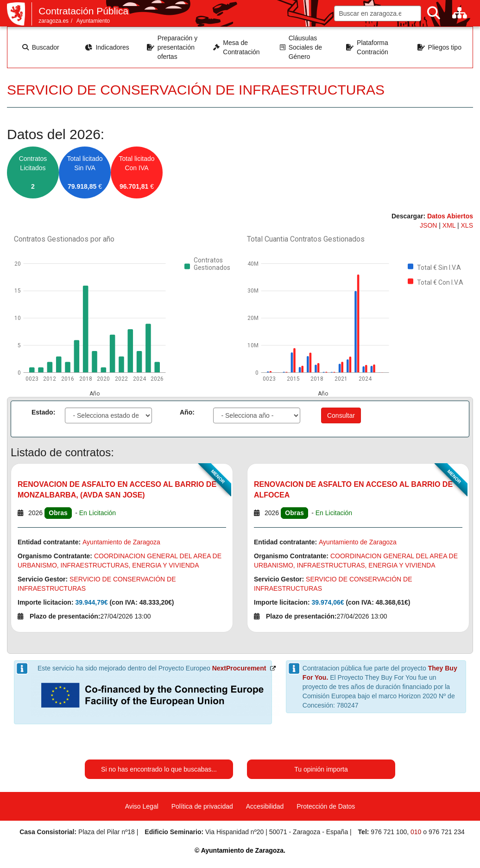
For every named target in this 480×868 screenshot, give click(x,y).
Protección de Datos (326, 806)
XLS (467, 225)
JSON (429, 225)
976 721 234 (447, 832)
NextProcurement (239, 668)
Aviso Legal (142, 806)
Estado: (43, 412)
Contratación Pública (83, 11)
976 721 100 (389, 832)
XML (450, 225)
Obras (58, 513)
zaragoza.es (54, 21)
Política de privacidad (202, 806)
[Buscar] (434, 13)
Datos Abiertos (450, 216)
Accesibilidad (265, 806)
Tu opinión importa (321, 769)
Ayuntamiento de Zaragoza (121, 542)
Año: (187, 412)
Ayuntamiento (93, 21)
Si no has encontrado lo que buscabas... (159, 769)
